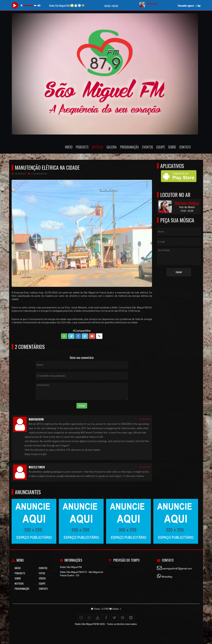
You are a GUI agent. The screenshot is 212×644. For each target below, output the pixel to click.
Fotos (42, 573)
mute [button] (22, 5)
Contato (185, 147)
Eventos (148, 147)
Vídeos (42, 578)
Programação (129, 147)
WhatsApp (167, 577)
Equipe (161, 147)
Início (69, 147)
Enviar (82, 406)
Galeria (112, 147)
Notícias (98, 147)
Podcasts (82, 147)
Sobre (172, 147)
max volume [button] (39, 5)
